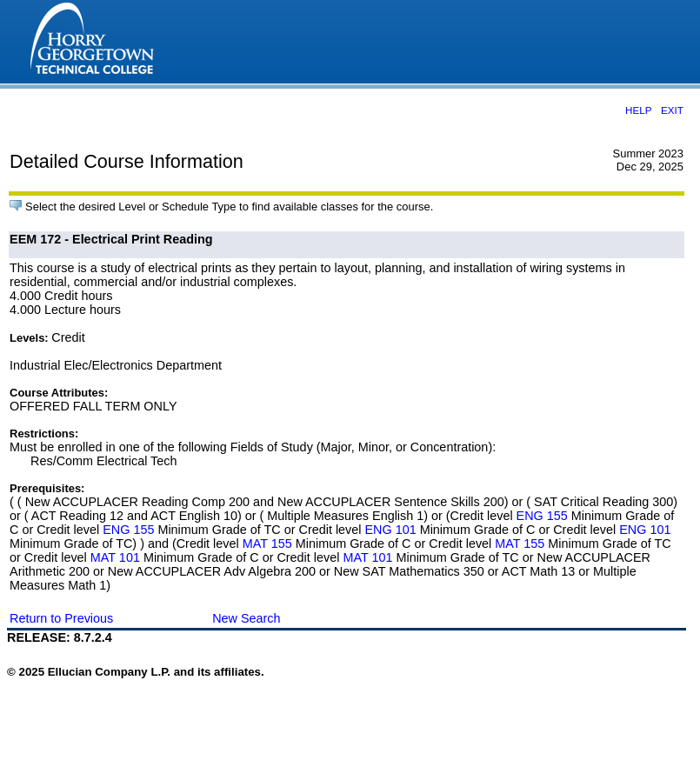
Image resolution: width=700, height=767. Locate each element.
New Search (246, 618)
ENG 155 (542, 516)
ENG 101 (390, 530)
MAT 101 (115, 557)
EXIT (672, 110)
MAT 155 (267, 544)
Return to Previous (61, 618)
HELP (638, 110)
